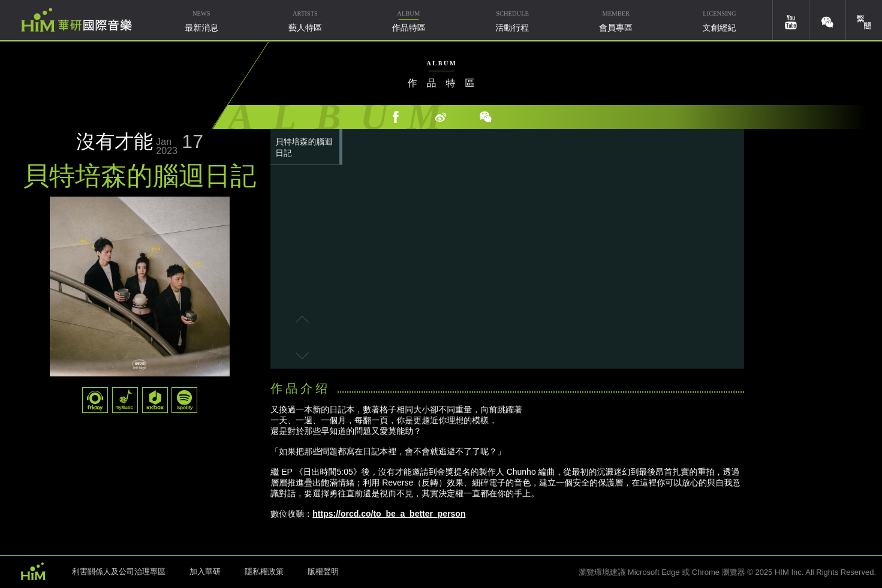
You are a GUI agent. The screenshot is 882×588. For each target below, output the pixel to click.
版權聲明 (323, 572)
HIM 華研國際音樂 (33, 571)
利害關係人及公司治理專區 (119, 572)
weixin (827, 20)
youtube (791, 20)
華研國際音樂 (76, 20)
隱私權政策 (264, 572)
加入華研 (205, 572)
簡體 (864, 20)
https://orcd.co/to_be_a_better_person (389, 514)
